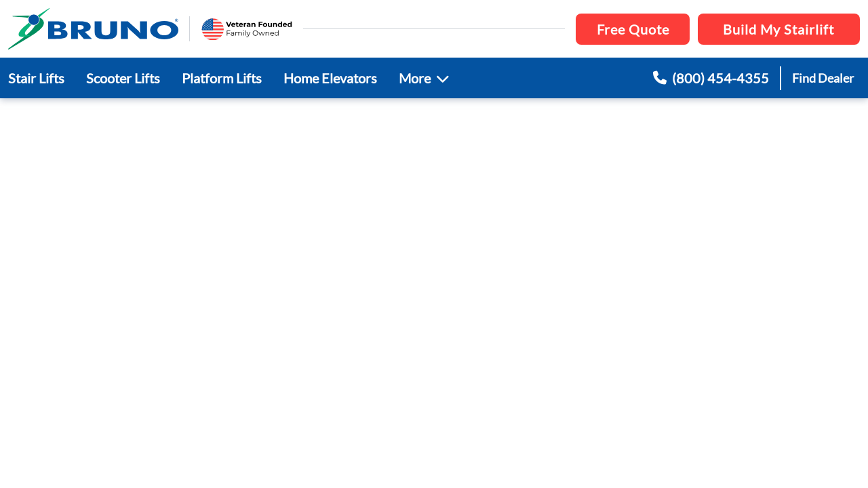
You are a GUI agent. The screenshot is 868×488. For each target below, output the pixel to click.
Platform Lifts (222, 78)
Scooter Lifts (123, 78)
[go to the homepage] (93, 29)
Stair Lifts (36, 78)
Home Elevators (330, 78)
